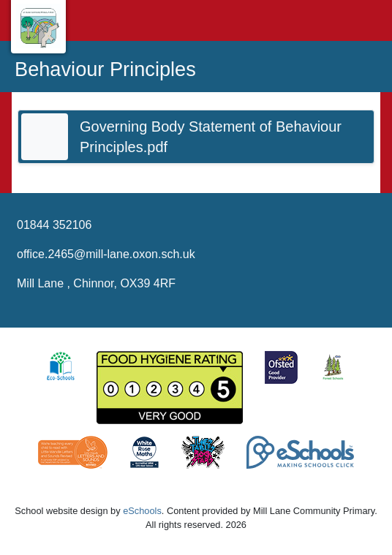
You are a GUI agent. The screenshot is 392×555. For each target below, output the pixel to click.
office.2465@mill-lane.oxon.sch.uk (106, 254)
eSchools (142, 511)
